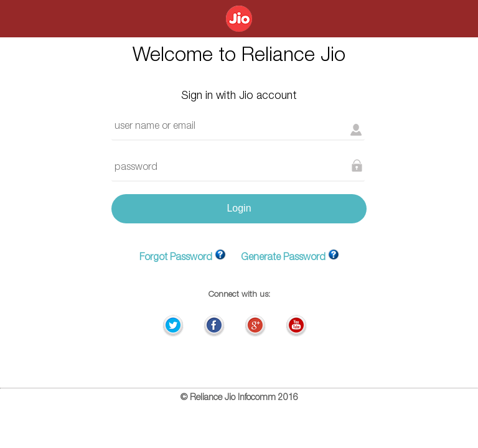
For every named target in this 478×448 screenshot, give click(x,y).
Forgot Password (176, 258)
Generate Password (283, 258)
